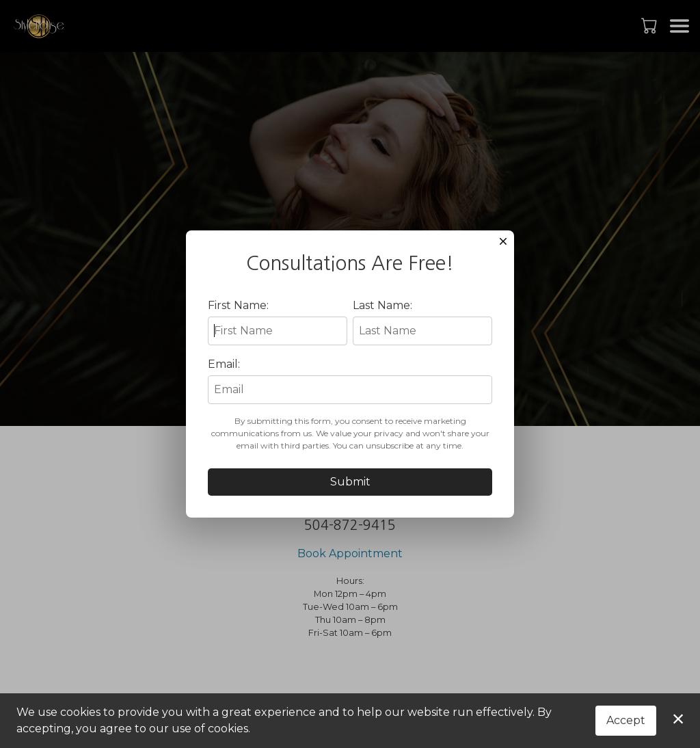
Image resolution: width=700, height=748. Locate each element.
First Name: (238, 317)
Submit (350, 493)
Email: (224, 376)
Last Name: (382, 317)
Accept (626, 720)
